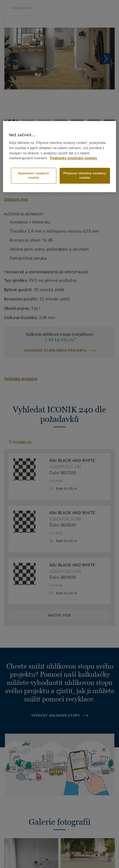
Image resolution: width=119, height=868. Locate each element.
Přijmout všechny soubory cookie (85, 175)
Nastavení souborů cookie (34, 175)
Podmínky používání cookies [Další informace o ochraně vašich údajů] (73, 158)
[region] (59, 157)
